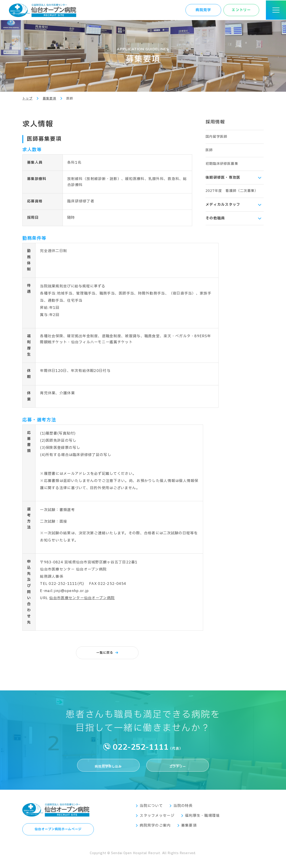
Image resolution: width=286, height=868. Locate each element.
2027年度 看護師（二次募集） (232, 191)
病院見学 (203, 10)
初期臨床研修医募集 (222, 164)
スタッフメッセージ (157, 821)
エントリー (241, 10)
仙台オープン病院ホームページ (58, 836)
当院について (151, 811)
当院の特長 (183, 811)
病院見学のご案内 (155, 831)
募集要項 (49, 99)
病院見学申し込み (108, 767)
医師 (209, 150)
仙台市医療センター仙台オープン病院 (82, 598)
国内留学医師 (216, 137)
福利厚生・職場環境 (202, 821)
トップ (27, 99)
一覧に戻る (105, 653)
